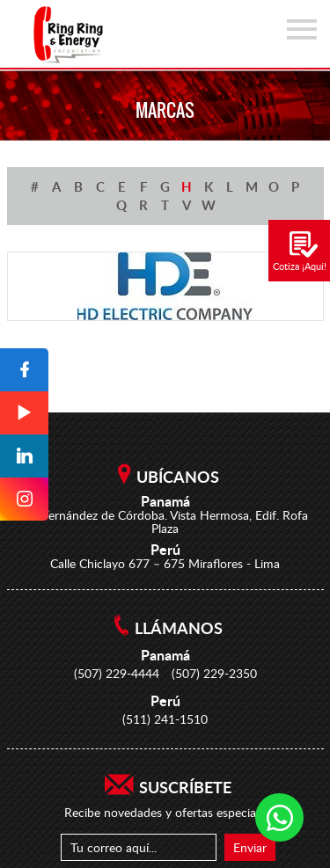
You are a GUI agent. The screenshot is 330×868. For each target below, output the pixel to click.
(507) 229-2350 (214, 673)
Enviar (250, 847)
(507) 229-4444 (117, 673)
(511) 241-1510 (165, 719)
